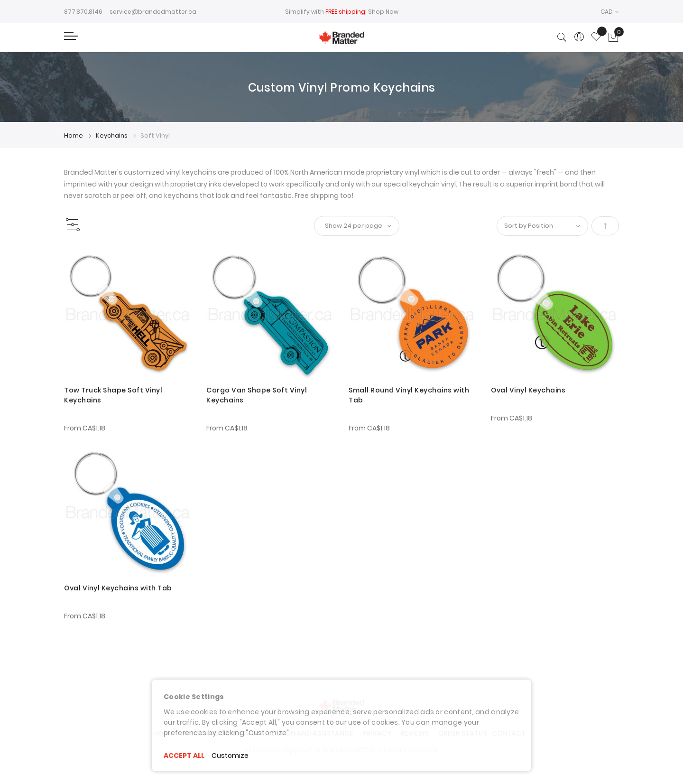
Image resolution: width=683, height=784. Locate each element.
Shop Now (383, 12)
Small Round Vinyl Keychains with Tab (409, 395)
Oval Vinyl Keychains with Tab (118, 588)
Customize (230, 756)
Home (74, 135)
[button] (610, 12)
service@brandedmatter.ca (153, 12)
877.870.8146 (83, 12)
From (85, 428)
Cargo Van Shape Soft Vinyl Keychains (257, 395)
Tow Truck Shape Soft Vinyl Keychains (113, 395)
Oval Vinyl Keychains (528, 390)
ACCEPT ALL (184, 756)
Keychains (112, 135)
